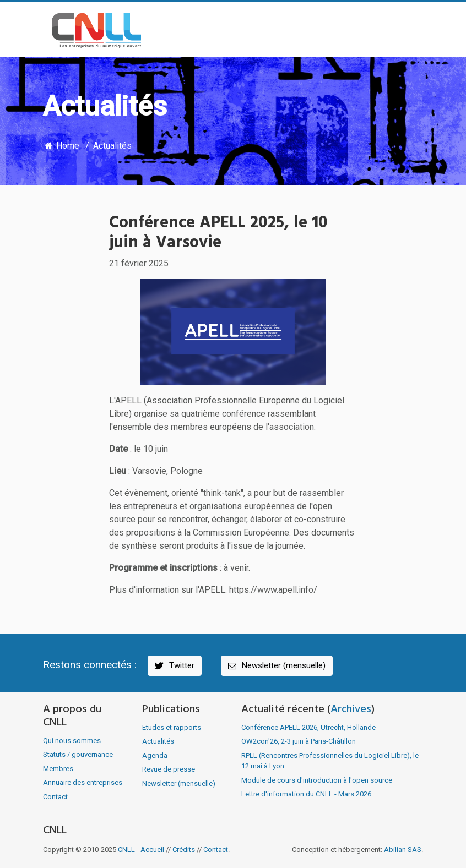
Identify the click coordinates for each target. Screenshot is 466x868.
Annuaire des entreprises (83, 782)
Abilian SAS (403, 850)
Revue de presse (169, 769)
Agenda (155, 755)
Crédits (184, 850)
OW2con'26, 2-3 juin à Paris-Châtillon (299, 741)
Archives (351, 709)
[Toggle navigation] (407, 31)
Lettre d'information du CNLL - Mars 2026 (306, 794)
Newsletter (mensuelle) (276, 666)
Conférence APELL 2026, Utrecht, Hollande (308, 727)
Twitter (174, 666)
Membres (58, 769)
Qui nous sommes (72, 741)
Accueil (152, 850)
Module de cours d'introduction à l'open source (317, 780)
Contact (55, 797)
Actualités (112, 146)
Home (61, 146)
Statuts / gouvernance (78, 754)
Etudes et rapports (172, 727)
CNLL (126, 850)
